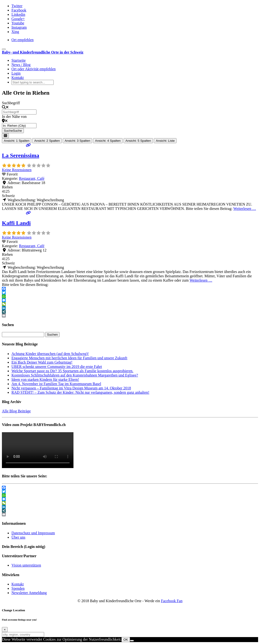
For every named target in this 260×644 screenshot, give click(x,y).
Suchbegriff (11, 103)
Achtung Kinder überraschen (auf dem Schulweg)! (50, 354)
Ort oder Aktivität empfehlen (34, 69)
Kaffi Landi (16, 223)
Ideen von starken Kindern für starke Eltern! (45, 379)
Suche (13, 131)
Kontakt (18, 78)
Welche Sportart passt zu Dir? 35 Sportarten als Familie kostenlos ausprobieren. (72, 371)
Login (16, 73)
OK (126, 640)
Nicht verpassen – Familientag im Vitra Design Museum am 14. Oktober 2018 (71, 388)
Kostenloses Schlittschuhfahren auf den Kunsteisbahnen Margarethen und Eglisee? (75, 375)
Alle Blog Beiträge (16, 411)
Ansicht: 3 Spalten (77, 141)
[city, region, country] (23, 635)
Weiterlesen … (245, 209)
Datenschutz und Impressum (33, 533)
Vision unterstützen (26, 565)
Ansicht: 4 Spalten (108, 141)
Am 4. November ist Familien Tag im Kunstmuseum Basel (56, 384)
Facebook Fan (172, 601)
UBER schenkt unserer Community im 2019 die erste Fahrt (57, 367)
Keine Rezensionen (17, 170)
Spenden (18, 588)
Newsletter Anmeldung (29, 593)
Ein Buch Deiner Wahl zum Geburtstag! (42, 362)
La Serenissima (21, 155)
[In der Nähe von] (19, 126)
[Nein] (132, 641)
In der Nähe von (14, 117)
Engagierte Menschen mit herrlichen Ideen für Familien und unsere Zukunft (69, 358)
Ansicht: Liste (165, 141)
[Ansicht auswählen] (5, 136)
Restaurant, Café (32, 178)
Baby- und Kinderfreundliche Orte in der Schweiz (43, 52)
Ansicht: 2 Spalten (47, 141)
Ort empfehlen (23, 40)
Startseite (19, 60)
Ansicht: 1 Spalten (17, 141)
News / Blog (21, 65)
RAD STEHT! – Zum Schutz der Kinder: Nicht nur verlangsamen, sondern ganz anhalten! (80, 392)
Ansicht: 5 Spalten (138, 141)
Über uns (18, 537)
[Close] (5, 630)
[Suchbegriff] (19, 112)
